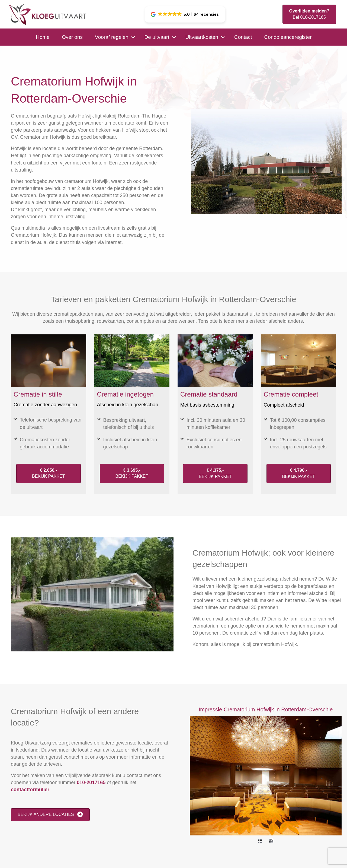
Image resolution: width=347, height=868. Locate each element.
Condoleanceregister (288, 37)
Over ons (72, 37)
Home (43, 37)
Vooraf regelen (112, 37)
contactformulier (30, 790)
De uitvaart (157, 37)
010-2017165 (91, 783)
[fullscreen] (271, 841)
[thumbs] (260, 841)
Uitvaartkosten (202, 37)
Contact (243, 37)
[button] (185, 14)
